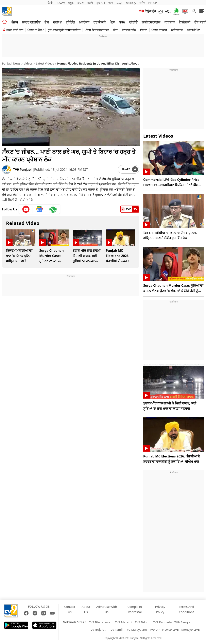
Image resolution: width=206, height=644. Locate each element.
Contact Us (70, 609)
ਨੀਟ (115, 30)
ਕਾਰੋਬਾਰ (170, 22)
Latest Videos (45, 63)
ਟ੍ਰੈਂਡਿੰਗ (70, 22)
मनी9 (142, 3)
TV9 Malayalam (136, 629)
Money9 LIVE (191, 629)
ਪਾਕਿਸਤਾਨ (177, 30)
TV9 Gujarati (98, 629)
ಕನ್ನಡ (71, 3)
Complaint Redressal (135, 609)
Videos (28, 63)
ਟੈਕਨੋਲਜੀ (185, 22)
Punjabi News (11, 63)
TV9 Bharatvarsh (101, 622)
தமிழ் (119, 3)
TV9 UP (154, 629)
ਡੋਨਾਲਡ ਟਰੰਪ (129, 30)
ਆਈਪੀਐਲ (194, 30)
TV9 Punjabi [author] (22, 169)
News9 (61, 3)
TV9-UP (152, 3)
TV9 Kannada (162, 622)
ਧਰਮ (122, 22)
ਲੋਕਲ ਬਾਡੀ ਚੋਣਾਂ (15, 30)
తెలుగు (80, 3)
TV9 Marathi (124, 622)
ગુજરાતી (101, 3)
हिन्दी (50, 3)
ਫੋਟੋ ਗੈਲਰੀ (100, 22)
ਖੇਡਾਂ (112, 22)
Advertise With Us (107, 609)
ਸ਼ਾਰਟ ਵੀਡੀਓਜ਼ (31, 22)
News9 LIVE (170, 629)
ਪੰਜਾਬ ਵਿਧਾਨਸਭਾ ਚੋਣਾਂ (97, 30)
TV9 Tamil (116, 629)
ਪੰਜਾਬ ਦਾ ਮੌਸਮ (35, 30)
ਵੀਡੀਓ (133, 22)
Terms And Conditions (187, 609)
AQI (168, 11)
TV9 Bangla (182, 622)
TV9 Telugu (143, 622)
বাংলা (110, 3)
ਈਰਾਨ (144, 30)
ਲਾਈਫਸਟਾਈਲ (151, 22)
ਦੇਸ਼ (47, 22)
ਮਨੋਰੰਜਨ (84, 22)
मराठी (90, 3)
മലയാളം (131, 3)
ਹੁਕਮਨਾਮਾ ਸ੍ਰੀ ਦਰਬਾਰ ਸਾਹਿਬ (64, 30)
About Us (86, 609)
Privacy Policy (160, 609)
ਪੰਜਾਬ (14, 22)
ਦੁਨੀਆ (57, 22)
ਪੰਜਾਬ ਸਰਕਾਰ (159, 30)
